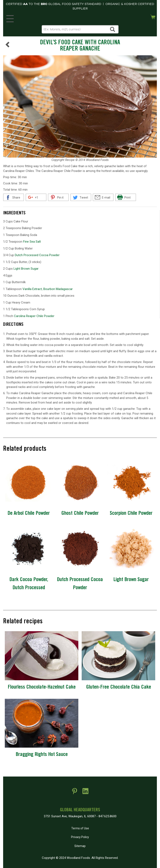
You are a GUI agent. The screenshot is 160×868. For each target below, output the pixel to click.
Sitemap (80, 846)
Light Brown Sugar (26, 269)
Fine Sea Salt (32, 242)
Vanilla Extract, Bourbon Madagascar (48, 289)
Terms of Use (80, 828)
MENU (9, 18)
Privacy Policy (80, 837)
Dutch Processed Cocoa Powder (37, 255)
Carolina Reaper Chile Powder (34, 316)
